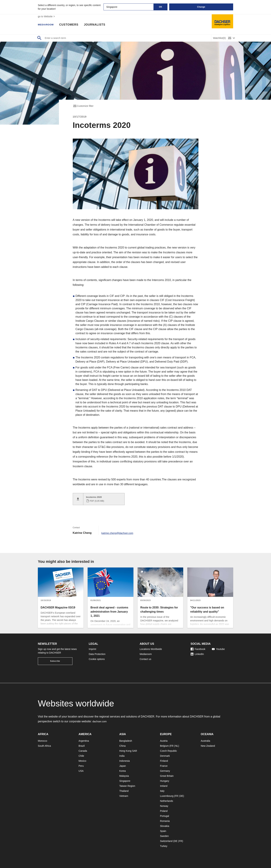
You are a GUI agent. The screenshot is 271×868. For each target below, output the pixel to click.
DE (181, 794)
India (122, 754)
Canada (83, 749)
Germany (165, 769)
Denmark (165, 754)
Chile (81, 754)
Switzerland (166, 839)
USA (81, 769)
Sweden (164, 834)
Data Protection (97, 652)
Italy (162, 789)
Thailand (124, 789)
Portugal (165, 814)
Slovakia (165, 824)
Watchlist (219, 38)
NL (177, 744)
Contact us (145, 657)
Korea (122, 769)
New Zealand (208, 744)
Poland (164, 809)
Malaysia (124, 774)
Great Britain (167, 774)
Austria (164, 739)
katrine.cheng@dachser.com (119, 531)
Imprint (93, 647)
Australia (205, 739)
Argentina (84, 739)
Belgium (164, 744)
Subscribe (55, 659)
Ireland (164, 784)
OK (161, 7)
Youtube (218, 647)
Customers (72, 25)
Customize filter (83, 106)
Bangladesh (126, 739)
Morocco (43, 739)
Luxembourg (167, 794)
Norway (164, 804)
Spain (163, 829)
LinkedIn (197, 652)
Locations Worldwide (151, 647)
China (122, 744)
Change (201, 7)
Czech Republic (169, 749)
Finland (164, 759)
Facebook (198, 647)
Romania (165, 819)
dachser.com (100, 719)
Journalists (98, 25)
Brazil (82, 744)
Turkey (164, 844)
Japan (123, 764)
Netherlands (167, 799)
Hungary (165, 779)
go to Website (47, 16)
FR (172, 744)
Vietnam (124, 794)
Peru (81, 764)
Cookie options (97, 657)
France (164, 764)
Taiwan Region (127, 784)
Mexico (82, 759)
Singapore (125, 779)
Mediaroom (47, 25)
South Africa (44, 744)
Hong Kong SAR (128, 749)
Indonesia (125, 759)
